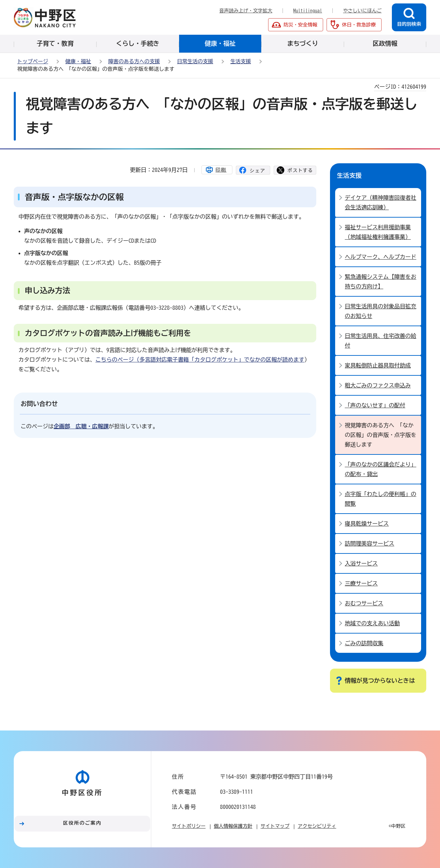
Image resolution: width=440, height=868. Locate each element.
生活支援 (241, 61)
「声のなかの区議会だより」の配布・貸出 (381, 469)
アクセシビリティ (317, 826)
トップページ (33, 61)
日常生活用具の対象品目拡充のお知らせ (381, 311)
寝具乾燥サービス (367, 524)
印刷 (221, 170)
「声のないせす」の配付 (375, 405)
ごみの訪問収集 (364, 643)
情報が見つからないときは (380, 680)
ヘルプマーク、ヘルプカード (381, 257)
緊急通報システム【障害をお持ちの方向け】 (381, 282)
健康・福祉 (78, 61)
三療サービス (361, 583)
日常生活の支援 (195, 61)
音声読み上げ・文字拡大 (246, 11)
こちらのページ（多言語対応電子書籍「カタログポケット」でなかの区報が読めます (200, 360)
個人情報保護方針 (233, 826)
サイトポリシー (189, 826)
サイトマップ (275, 826)
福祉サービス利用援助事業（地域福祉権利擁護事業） (378, 232)
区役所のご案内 (82, 823)
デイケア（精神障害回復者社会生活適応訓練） (381, 202)
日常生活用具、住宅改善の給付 (381, 341)
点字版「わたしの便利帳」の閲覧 (381, 499)
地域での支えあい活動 (372, 623)
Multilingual (308, 11)
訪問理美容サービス (370, 543)
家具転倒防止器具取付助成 (378, 365)
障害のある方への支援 (134, 61)
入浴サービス (361, 563)
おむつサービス (364, 603)
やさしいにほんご (362, 11)
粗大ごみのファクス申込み (378, 385)
